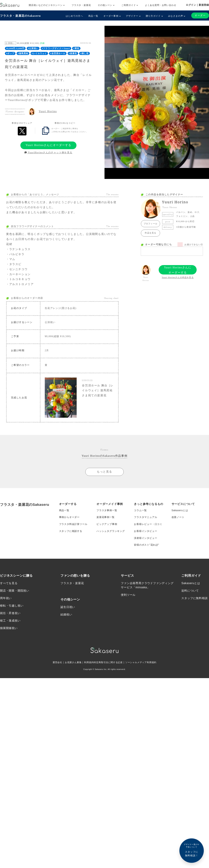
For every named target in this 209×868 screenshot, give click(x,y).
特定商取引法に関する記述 (108, 662)
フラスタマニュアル (146, 517)
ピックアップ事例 (107, 524)
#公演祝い (33, 48)
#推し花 (85, 53)
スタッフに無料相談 (194, 598)
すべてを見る (9, 583)
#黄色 (76, 48)
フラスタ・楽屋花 (81, 5)
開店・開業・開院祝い (15, 590)
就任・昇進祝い (10, 613)
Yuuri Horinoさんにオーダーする (48, 145)
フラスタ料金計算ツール (73, 524)
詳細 (42, 43)
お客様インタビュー (146, 531)
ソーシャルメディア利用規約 (143, 662)
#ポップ (10, 53)
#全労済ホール (58, 53)
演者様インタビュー (146, 538)
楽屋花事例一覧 (106, 517)
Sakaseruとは (180, 510)
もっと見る (104, 471)
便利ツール (128, 595)
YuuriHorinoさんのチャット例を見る (48, 153)
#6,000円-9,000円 (15, 48)
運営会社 (54, 662)
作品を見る (150, 233)
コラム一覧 (140, 510)
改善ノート (178, 517)
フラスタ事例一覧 (107, 510)
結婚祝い (66, 614)
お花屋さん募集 (71, 662)
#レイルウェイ (39, 53)
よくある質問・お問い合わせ (160, 5)
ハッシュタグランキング (111, 531)
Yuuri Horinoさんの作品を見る (178, 277)
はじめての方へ (74, 16)
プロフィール (151, 224)
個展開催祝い (9, 628)
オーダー (200, 15)
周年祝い (6, 598)
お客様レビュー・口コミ (148, 524)
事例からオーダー (69, 517)
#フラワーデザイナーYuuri (56, 48)
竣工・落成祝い (10, 620)
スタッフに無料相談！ (192, 850)
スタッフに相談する (71, 531)
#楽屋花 (73, 53)
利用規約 (88, 662)
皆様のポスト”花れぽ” (146, 545)
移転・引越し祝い (12, 605)
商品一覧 (93, 16)
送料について (190, 590)
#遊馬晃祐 (23, 53)
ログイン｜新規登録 (197, 5)
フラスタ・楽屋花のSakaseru (20, 16)
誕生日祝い (68, 607)
